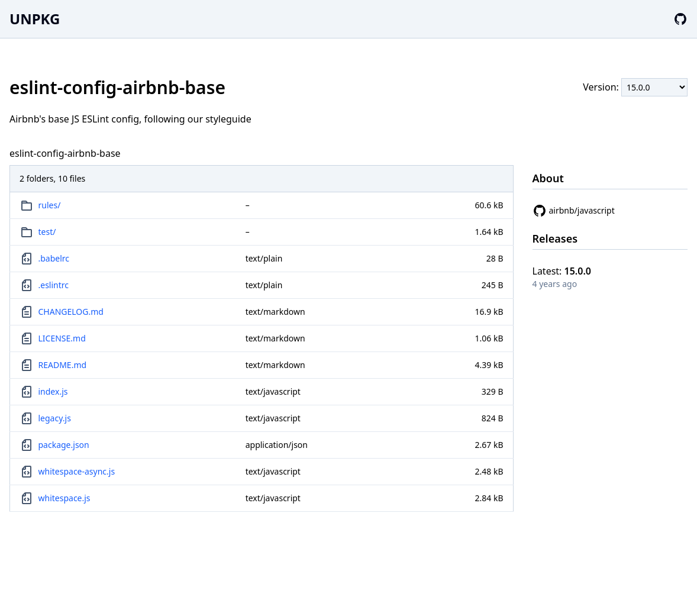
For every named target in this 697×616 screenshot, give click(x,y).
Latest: (562, 271)
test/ (47, 232)
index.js (53, 391)
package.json (64, 445)
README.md (63, 365)
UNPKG (35, 19)
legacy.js (55, 418)
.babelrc (54, 258)
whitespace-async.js (77, 471)
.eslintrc (54, 285)
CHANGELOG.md (71, 312)
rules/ (50, 205)
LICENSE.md (62, 338)
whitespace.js (64, 498)
